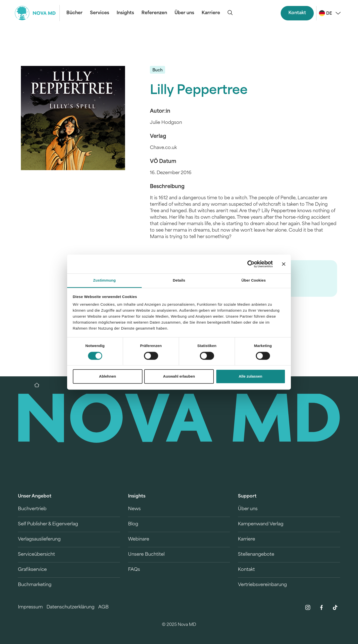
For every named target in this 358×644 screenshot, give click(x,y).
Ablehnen (107, 376)
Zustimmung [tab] (105, 280)
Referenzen (154, 13)
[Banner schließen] (284, 264)
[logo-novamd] (37, 13)
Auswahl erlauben (179, 376)
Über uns (184, 13)
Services (100, 13)
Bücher (74, 13)
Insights (125, 13)
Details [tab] (179, 280)
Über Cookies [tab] (254, 280)
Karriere (211, 13)
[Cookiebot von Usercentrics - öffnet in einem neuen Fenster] (251, 264)
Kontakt (297, 13)
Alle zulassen (250, 376)
